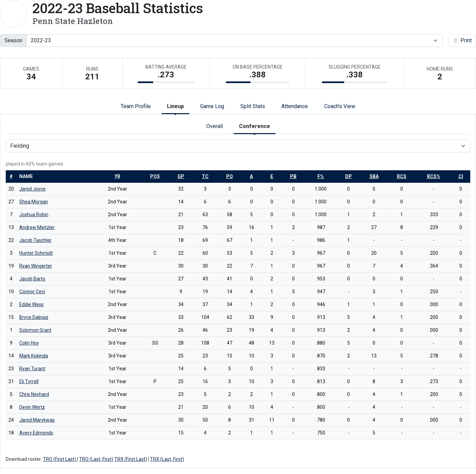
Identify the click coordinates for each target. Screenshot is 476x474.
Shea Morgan (34, 202)
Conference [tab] (255, 126)
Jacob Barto (32, 279)
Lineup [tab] (175, 106)
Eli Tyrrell (29, 381)
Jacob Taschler (35, 240)
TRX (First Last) (131, 459)
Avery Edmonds (36, 433)
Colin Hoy (29, 343)
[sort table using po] (230, 176)
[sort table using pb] (293, 176)
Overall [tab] (215, 126)
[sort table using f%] (321, 176)
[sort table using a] (251, 176)
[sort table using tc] (205, 176)
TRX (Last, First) (167, 459)
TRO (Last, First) (96, 459)
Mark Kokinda (34, 356)
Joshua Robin (34, 215)
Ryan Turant (32, 369)
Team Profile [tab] (136, 106)
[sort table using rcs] (402, 176)
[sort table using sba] (374, 176)
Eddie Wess (31, 304)
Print (462, 40)
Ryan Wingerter (36, 266)
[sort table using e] (272, 176)
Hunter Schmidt (36, 253)
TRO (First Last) (60, 459)
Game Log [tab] (212, 106)
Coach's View (340, 106)
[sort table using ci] (461, 176)
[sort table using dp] (349, 176)
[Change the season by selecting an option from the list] (234, 41)
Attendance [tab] (295, 106)
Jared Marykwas (37, 420)
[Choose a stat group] (238, 146)
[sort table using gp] (181, 176)
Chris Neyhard (34, 394)
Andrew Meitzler (37, 227)
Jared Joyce (32, 189)
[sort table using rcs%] (434, 176)
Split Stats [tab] (253, 106)
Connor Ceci (32, 292)
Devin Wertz (32, 407)
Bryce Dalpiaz (34, 317)
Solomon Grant (35, 330)
